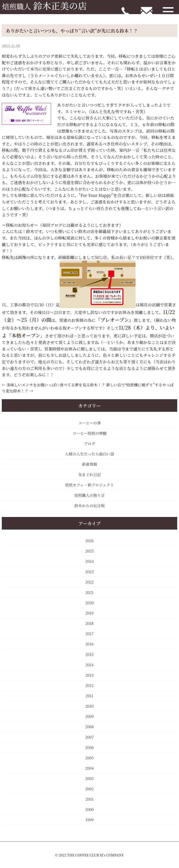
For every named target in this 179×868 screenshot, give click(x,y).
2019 (89, 613)
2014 (89, 665)
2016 (89, 644)
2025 (89, 551)
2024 (89, 561)
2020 (89, 603)
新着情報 (89, 464)
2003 (89, 778)
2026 (89, 541)
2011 (90, 696)
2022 (89, 582)
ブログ (89, 443)
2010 (89, 706)
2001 (89, 799)
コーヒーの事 (89, 423)
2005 (89, 758)
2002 (89, 789)
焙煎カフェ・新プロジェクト (89, 485)
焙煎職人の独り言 (89, 495)
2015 (89, 654)
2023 (89, 572)
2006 (89, 747)
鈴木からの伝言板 (89, 505)
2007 (89, 737)
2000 (89, 809)
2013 (89, 675)
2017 (89, 634)
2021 (89, 592)
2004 (89, 768)
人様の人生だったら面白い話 (89, 454)
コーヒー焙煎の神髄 (89, 433)
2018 (89, 623)
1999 (89, 820)
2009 (89, 716)
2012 (89, 685)
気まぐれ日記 (89, 474)
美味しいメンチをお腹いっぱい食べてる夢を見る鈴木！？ (56, 385)
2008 (89, 727)
